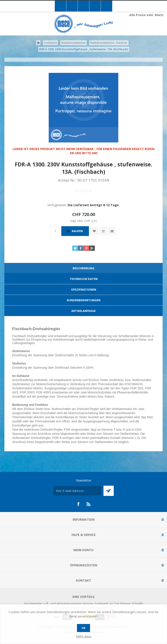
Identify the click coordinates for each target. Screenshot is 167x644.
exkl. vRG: (77, 221)
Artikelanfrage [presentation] (83, 311)
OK (83, 628)
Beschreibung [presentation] (83, 268)
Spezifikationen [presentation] (84, 289)
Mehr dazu (84, 636)
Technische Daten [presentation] (84, 279)
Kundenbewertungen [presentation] (84, 300)
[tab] (83, 268)
